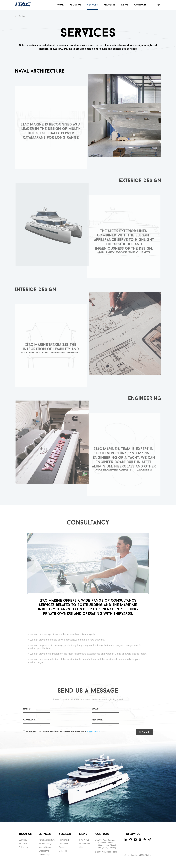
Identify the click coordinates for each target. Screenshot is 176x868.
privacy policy (93, 733)
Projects (110, 5)
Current (62, 847)
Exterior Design (45, 844)
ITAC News (84, 840)
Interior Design (45, 847)
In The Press (85, 844)
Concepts (63, 851)
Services (93, 5)
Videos (82, 847)
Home (60, 5)
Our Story (23, 840)
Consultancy (44, 855)
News (125, 5)
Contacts (140, 5)
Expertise (23, 844)
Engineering (44, 851)
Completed (64, 844)
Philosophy (23, 847)
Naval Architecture (47, 840)
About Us (75, 5)
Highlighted (64, 840)
